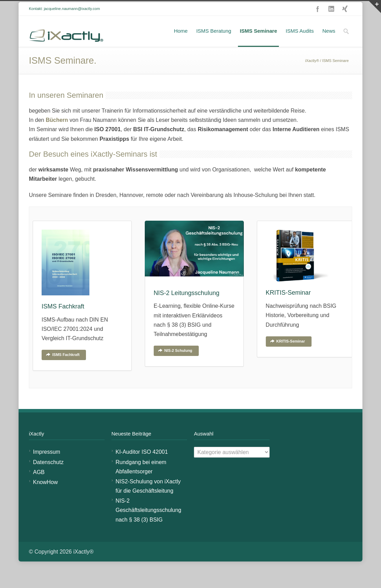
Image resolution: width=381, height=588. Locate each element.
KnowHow (45, 495)
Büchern (58, 133)
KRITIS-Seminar (287, 354)
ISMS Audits (300, 44)
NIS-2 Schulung (175, 363)
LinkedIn (331, 22)
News (329, 44)
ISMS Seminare (258, 44)
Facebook (318, 22)
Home (181, 44)
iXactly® (312, 73)
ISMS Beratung (214, 44)
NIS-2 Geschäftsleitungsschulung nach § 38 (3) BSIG (148, 523)
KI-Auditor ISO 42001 (142, 465)
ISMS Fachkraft (63, 367)
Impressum (47, 465)
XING (345, 22)
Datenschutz (48, 475)
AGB (39, 485)
